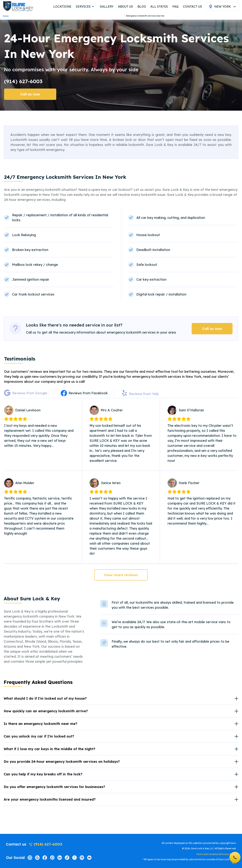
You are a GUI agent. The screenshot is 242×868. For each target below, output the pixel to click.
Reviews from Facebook (88, 393)
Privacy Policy (228, 854)
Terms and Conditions (208, 854)
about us (125, 6)
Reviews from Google (30, 393)
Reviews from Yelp (144, 394)
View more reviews (121, 575)
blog (142, 6)
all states (159, 6)
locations (62, 6)
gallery (107, 6)
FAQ (175, 6)
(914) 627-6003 (23, 81)
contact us (193, 6)
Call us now (30, 94)
